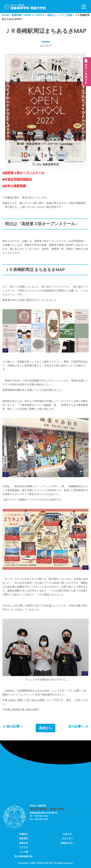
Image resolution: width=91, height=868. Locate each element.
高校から (45, 728)
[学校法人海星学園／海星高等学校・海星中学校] (25, 7)
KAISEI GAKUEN (45, 863)
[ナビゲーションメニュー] (84, 7)
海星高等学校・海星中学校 (47, 809)
